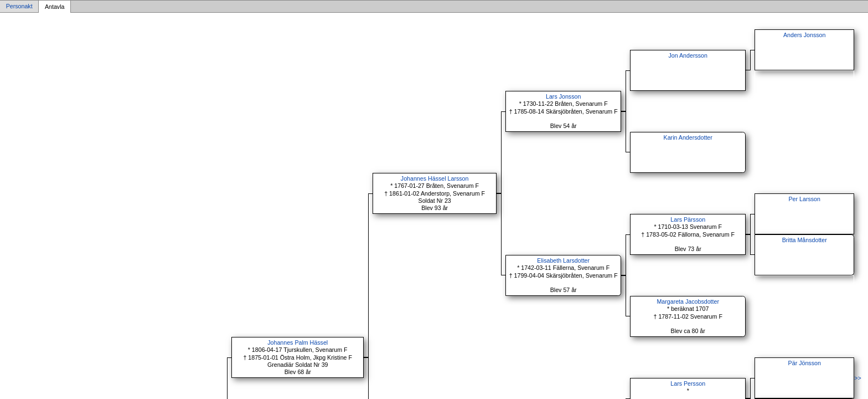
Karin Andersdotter (688, 137)
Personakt (19, 7)
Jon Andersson (688, 55)
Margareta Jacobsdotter (688, 301)
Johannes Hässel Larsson (435, 178)
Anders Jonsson (804, 35)
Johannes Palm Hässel (298, 342)
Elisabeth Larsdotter (563, 260)
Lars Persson (688, 383)
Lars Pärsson (688, 219)
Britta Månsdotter (805, 240)
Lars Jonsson (563, 96)
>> (857, 378)
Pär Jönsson (805, 363)
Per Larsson (804, 199)
